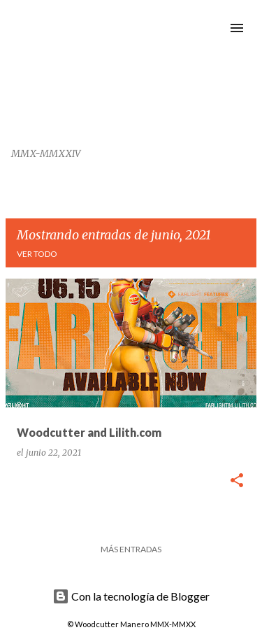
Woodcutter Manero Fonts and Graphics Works (89, 73)
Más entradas (131, 549)
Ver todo (37, 254)
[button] (237, 481)
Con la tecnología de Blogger (131, 596)
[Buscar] (209, 28)
